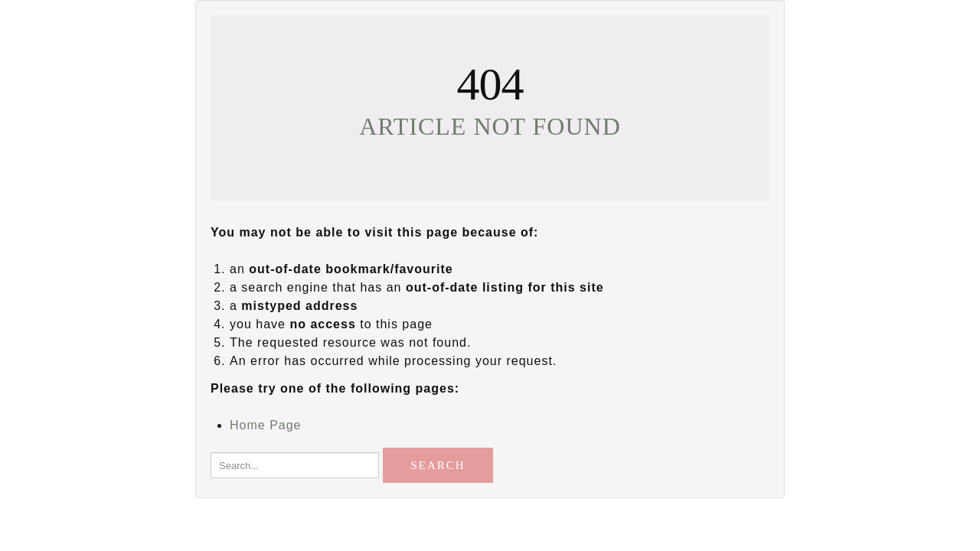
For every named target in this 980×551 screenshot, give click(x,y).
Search (438, 465)
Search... (211, 444)
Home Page (266, 425)
